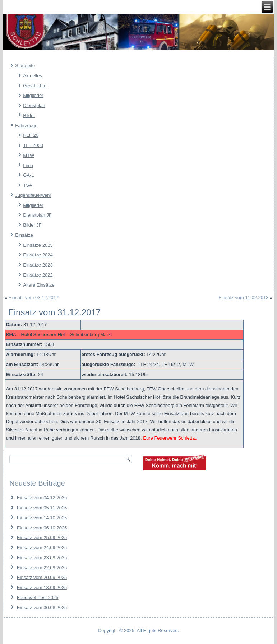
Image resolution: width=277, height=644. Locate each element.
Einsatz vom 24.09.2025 (42, 548)
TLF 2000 (33, 145)
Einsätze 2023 (38, 265)
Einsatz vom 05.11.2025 (42, 508)
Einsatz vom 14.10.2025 (42, 518)
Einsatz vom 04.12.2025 (42, 498)
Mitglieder (33, 95)
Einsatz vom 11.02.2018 (243, 298)
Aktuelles (33, 76)
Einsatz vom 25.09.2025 (42, 538)
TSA (27, 185)
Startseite (25, 66)
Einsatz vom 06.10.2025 (42, 528)
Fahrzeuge (26, 126)
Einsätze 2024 (38, 255)
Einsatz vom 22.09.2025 (42, 568)
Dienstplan (34, 105)
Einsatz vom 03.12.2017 (34, 298)
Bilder (29, 115)
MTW (29, 155)
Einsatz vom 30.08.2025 (42, 608)
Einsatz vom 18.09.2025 (42, 587)
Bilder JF (32, 225)
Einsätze (24, 235)
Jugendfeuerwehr (33, 195)
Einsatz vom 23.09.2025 (42, 558)
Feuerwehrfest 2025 (38, 597)
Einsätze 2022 (38, 275)
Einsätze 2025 (38, 245)
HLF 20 (31, 135)
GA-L (28, 175)
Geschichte (35, 86)
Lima (28, 165)
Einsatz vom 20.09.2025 (42, 577)
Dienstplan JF (37, 215)
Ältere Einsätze (39, 285)
